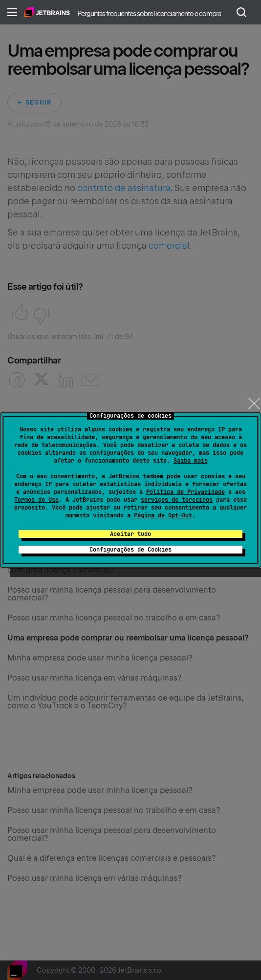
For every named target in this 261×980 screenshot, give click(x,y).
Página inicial (47, 12)
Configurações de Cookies (130, 550)
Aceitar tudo (130, 534)
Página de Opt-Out (163, 515)
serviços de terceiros (177, 500)
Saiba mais (191, 461)
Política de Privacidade (185, 492)
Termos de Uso (36, 500)
